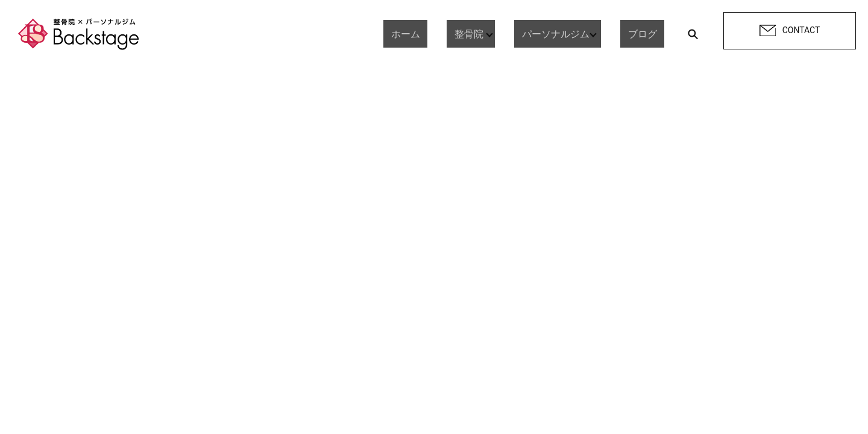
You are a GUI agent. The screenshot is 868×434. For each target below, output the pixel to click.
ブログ (650, 33)
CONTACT (790, 31)
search (693, 34)
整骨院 (476, 33)
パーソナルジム (563, 33)
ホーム (428, 33)
